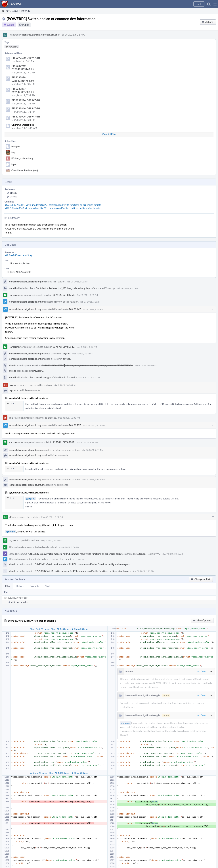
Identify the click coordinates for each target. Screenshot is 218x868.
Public (26, 25)
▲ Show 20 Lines (38, 773)
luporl (14, 164)
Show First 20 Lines (39, 629)
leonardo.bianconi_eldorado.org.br (40, 35)
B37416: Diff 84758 (63, 295)
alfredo (14, 197)
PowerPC (38, 371)
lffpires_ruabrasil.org (22, 158)
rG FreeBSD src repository (19, 255)
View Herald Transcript (104, 288)
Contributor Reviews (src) (25, 170)
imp (13, 152)
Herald (12, 288)
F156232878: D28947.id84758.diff (23, 79)
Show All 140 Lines (60, 629)
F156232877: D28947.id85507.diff (23, 90)
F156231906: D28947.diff (26, 117)
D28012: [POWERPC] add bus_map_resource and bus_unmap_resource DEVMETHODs (87, 365)
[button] (215, 4)
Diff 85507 (75, 425)
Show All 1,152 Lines (59, 773)
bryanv (13, 193)
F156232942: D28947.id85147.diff (23, 68)
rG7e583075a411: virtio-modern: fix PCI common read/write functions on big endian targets (53, 205)
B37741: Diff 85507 (63, 442)
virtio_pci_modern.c (21, 602)
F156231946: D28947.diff (26, 108)
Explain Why (154, 554)
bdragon (16, 146)
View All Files (109, 134)
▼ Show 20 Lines (80, 629)
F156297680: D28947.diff (26, 58)
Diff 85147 (75, 309)
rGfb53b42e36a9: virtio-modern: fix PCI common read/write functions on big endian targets (53, 208)
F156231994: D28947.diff (26, 100)
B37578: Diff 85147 (63, 347)
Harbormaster (16, 295)
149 (10, 404)
